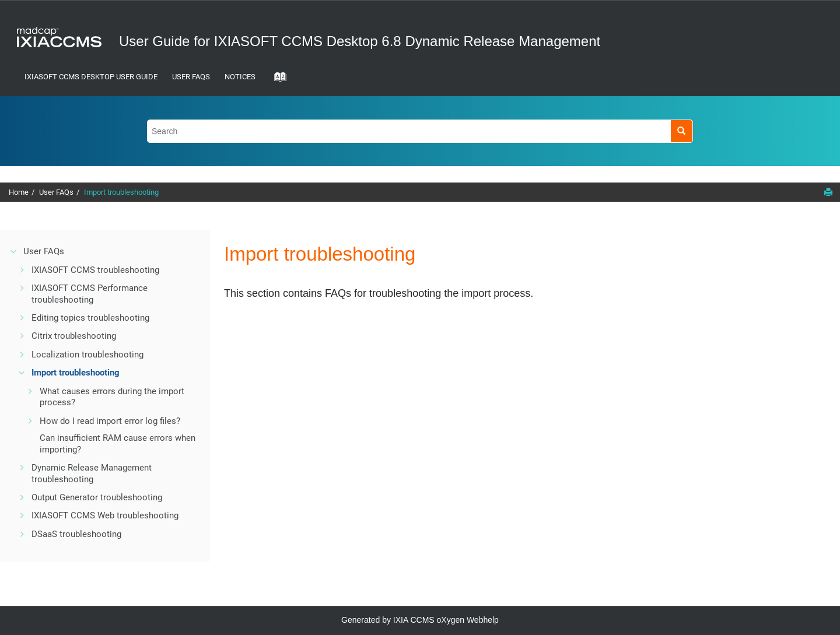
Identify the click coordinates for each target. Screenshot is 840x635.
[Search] (682, 131)
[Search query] (420, 131)
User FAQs (191, 77)
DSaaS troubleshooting (76, 534)
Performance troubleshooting (90, 294)
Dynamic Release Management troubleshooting (92, 473)
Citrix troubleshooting (74, 336)
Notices (240, 77)
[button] (14, 251)
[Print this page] (828, 192)
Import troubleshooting (121, 192)
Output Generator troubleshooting (97, 497)
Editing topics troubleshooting (90, 318)
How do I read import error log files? (110, 421)
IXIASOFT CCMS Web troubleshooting (105, 515)
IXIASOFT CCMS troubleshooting (95, 270)
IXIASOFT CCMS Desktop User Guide (91, 77)
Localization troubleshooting (87, 355)
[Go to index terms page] (276, 80)
